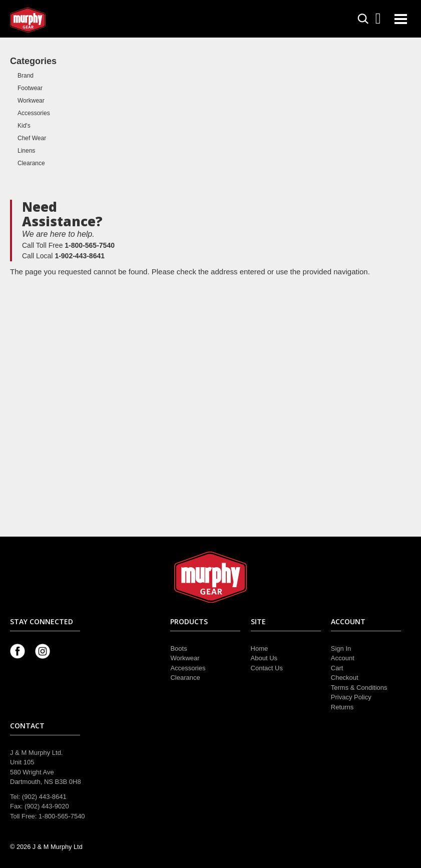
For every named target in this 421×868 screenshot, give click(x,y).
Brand (26, 76)
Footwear (30, 88)
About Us (264, 658)
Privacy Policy (351, 697)
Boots (178, 648)
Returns (342, 707)
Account (343, 658)
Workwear (31, 101)
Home (260, 648)
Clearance (31, 163)
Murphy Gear (53, 20)
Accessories (34, 113)
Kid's (24, 126)
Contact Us (267, 668)
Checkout (345, 678)
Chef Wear (32, 138)
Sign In (341, 648)
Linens (26, 151)
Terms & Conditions (359, 688)
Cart (337, 668)
